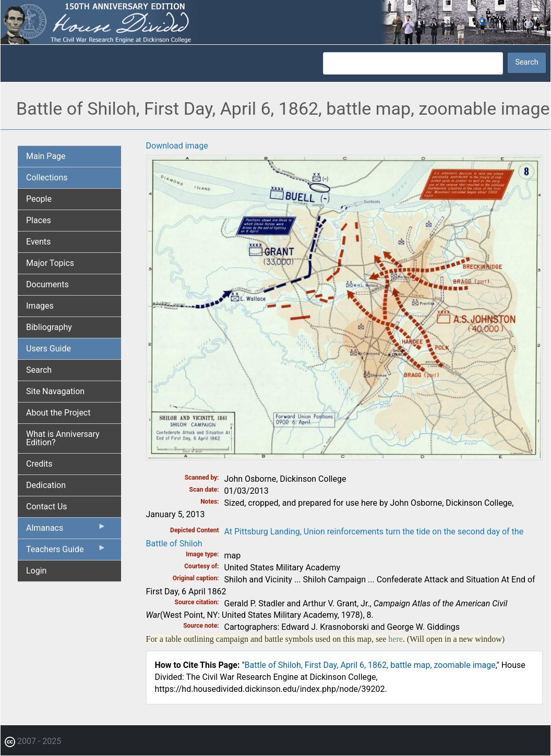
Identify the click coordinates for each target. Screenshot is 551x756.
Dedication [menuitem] (46, 485)
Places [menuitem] (39, 220)
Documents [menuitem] (47, 284)
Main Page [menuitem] (46, 156)
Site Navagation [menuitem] (55, 391)
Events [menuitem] (38, 242)
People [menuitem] (39, 199)
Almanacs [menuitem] (66, 530)
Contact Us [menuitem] (47, 507)
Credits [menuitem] (39, 464)
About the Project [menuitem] (58, 413)
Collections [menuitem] (47, 178)
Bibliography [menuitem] (49, 327)
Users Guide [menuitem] (49, 349)
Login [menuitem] (36, 571)
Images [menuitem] (40, 306)
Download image (177, 146)
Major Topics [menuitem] (50, 263)
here (396, 639)
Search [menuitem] (39, 370)
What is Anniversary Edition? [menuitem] (63, 438)
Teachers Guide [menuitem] (66, 552)
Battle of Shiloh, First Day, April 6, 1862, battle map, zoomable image (370, 665)
